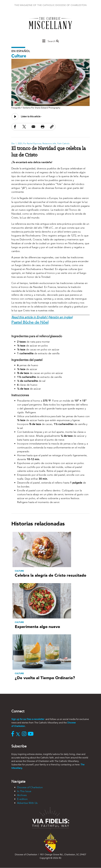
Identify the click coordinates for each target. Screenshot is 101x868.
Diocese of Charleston (30, 787)
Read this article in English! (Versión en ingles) (42, 317)
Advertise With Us (27, 803)
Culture (19, 56)
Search (53, 41)
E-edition (22, 799)
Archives (22, 795)
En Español (21, 51)
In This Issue (24, 791)
